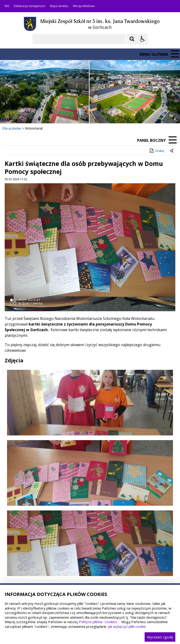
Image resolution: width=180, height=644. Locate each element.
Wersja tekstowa (84, 6)
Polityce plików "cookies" (99, 622)
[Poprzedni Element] (22, 114)
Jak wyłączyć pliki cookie (127, 626)
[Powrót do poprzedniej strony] (172, 151)
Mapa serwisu (59, 6)
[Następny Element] (34, 114)
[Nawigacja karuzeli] (28, 114)
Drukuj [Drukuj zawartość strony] (156, 151)
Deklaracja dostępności (30, 6)
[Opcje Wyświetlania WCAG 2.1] (142, 39)
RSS (7, 6)
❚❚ (9, 114)
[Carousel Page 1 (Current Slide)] (46, 114)
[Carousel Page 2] (50, 114)
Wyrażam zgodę (160, 637)
